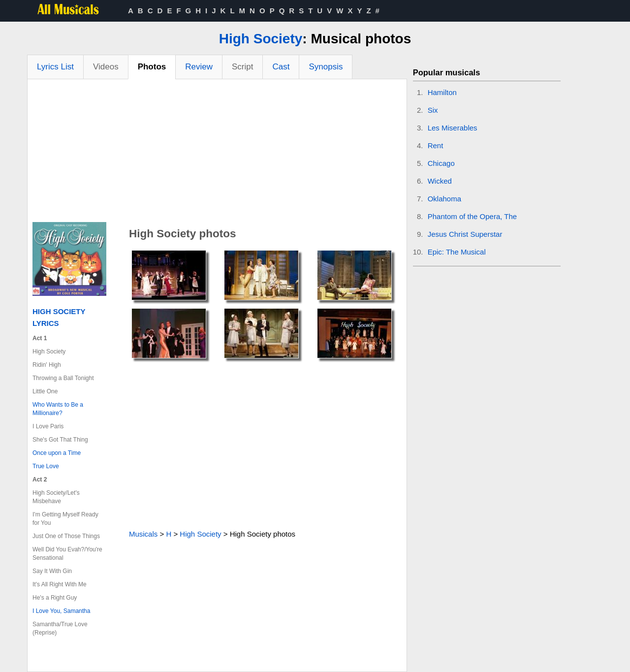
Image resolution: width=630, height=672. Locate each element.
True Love (46, 466)
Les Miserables (453, 128)
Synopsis (326, 67)
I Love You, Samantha (61, 611)
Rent (436, 145)
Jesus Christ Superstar (465, 234)
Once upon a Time (57, 453)
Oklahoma (444, 199)
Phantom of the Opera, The (472, 216)
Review (199, 67)
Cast (281, 67)
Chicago (441, 163)
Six (433, 110)
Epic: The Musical (457, 252)
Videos (106, 67)
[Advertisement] (217, 153)
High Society (261, 39)
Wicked (440, 181)
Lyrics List (55, 67)
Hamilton (442, 92)
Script (242, 67)
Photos (152, 67)
